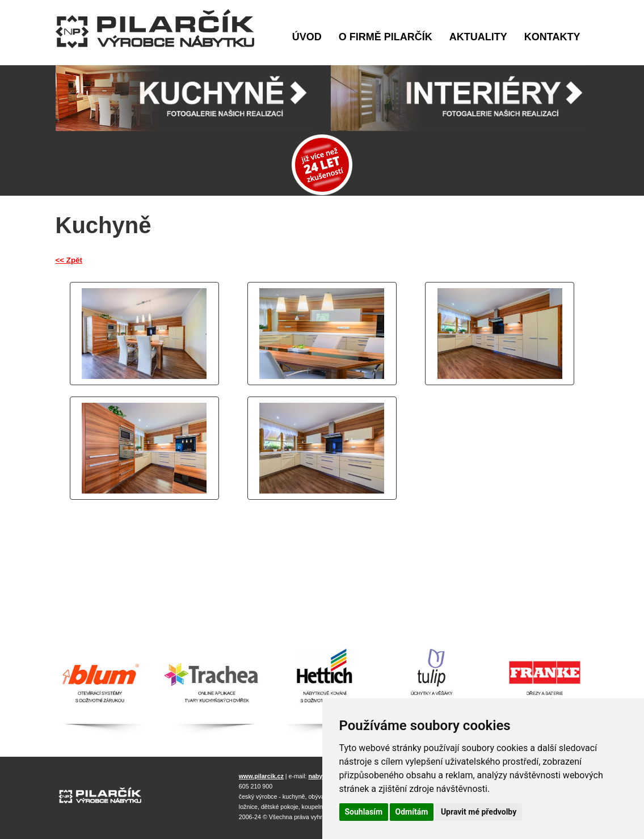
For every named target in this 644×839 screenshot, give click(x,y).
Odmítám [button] (412, 812)
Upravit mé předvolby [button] (479, 812)
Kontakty (552, 37)
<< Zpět (69, 260)
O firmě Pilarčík (386, 37)
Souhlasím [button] (364, 812)
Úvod (307, 37)
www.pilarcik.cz (261, 776)
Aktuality (478, 37)
